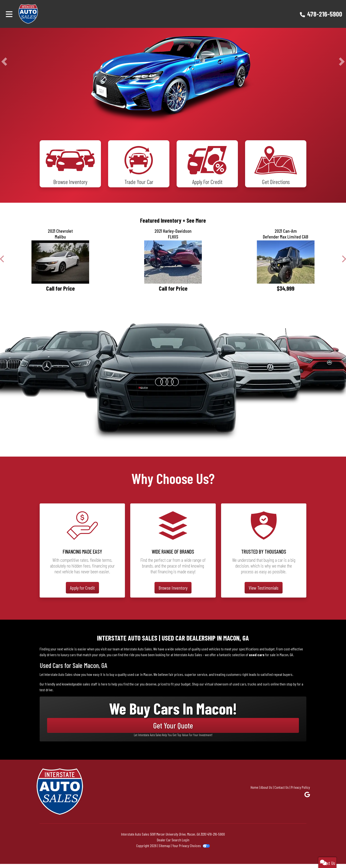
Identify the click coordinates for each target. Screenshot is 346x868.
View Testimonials (264, 592)
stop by (291, 688)
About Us (266, 791)
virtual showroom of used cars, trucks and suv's (237, 688)
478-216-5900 (325, 14)
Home (254, 791)
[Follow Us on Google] (307, 798)
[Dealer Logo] (42, 14)
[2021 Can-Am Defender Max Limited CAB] (286, 266)
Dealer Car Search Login (173, 844)
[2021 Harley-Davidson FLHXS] (173, 266)
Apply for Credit (82, 592)
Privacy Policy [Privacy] (300, 791)
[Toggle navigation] (9, 14)
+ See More (194, 224)
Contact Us (282, 791)
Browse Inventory (173, 592)
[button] (4, 61)
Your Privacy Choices (191, 850)
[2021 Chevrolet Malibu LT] (60, 266)
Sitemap (164, 850)
